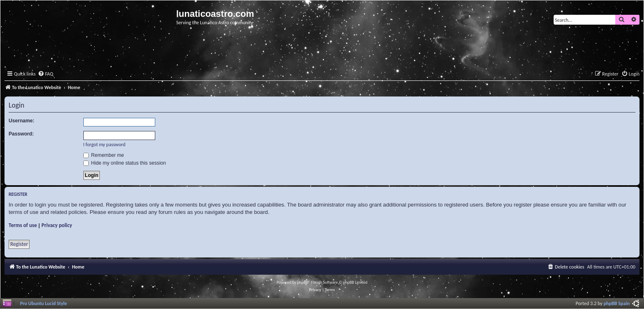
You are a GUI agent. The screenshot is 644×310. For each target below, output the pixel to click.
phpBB (303, 282)
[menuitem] (46, 74)
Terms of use (23, 225)
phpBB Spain (617, 303)
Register (19, 244)
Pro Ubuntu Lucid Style (44, 303)
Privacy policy (57, 225)
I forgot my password (105, 144)
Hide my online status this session (125, 163)
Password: (21, 134)
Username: (22, 121)
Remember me (104, 155)
